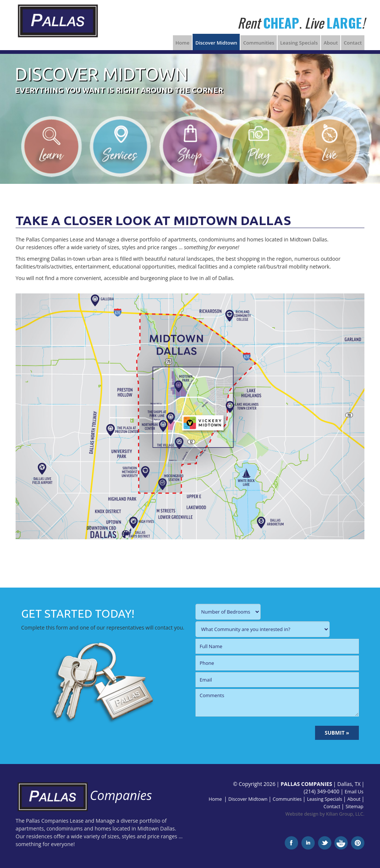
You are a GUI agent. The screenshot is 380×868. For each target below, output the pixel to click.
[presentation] (252, 733)
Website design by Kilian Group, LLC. (325, 814)
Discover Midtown (216, 43)
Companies (84, 795)
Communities (259, 43)
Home (183, 43)
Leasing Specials (299, 43)
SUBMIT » (337, 733)
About (331, 43)
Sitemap (354, 807)
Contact (353, 43)
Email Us (354, 792)
